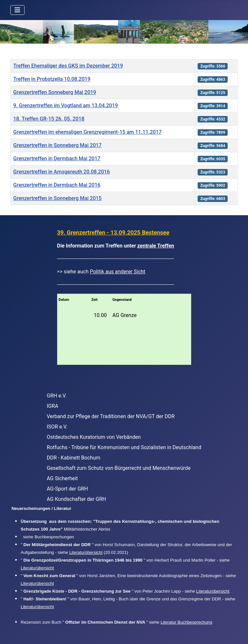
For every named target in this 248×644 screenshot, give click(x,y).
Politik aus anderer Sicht (118, 272)
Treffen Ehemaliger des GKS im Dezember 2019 (68, 66)
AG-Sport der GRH (67, 489)
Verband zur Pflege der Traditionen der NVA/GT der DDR (111, 416)
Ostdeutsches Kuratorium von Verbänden (94, 437)
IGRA (53, 406)
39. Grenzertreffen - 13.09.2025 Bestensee (113, 232)
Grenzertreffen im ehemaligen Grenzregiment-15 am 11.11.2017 (87, 132)
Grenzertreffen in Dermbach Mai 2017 (57, 158)
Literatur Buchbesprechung (186, 622)
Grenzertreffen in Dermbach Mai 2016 (57, 185)
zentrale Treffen (156, 246)
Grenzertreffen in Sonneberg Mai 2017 (57, 145)
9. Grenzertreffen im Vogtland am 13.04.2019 (66, 106)
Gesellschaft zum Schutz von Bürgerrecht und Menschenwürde (119, 468)
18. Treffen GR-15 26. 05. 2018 (49, 119)
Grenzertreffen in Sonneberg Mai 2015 (57, 198)
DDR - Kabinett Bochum (74, 458)
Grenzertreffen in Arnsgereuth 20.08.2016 (62, 172)
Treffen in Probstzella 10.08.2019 (52, 79)
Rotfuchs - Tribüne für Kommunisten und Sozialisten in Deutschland (124, 447)
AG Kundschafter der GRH (77, 499)
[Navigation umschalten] (17, 10)
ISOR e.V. (57, 427)
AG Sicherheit (62, 478)
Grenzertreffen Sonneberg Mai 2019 (55, 92)
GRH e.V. (57, 396)
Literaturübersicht (86, 552)
